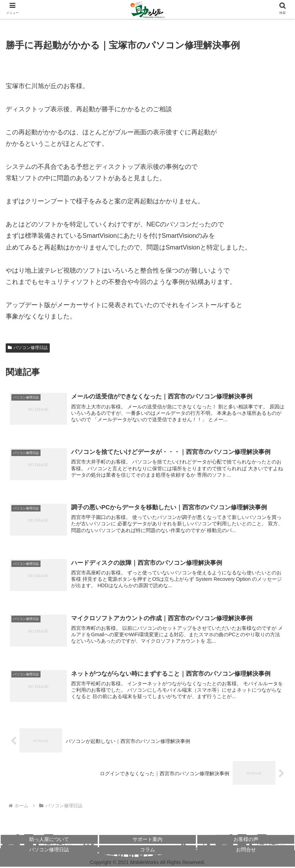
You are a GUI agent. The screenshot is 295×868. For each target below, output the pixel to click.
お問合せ (246, 851)
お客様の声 (246, 840)
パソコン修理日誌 (28, 348)
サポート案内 (147, 840)
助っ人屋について (49, 840)
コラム (147, 851)
